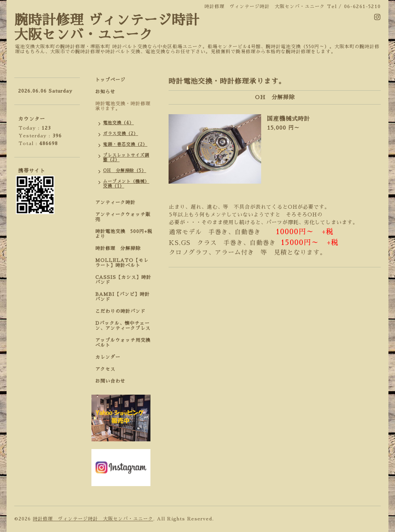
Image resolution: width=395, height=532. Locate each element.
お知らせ (105, 92)
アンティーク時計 (118, 203)
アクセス (105, 369)
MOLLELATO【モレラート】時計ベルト (122, 263)
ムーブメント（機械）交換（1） (126, 184)
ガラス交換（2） (121, 134)
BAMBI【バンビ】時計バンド (122, 297)
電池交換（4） (118, 123)
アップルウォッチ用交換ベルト (123, 343)
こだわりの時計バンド (123, 311)
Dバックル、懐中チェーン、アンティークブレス (123, 326)
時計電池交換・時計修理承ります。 (123, 106)
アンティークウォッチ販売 (123, 217)
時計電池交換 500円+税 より (126, 234)
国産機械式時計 (289, 119)
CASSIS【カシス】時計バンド (123, 280)
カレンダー (108, 357)
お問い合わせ (110, 381)
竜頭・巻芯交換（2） (125, 144)
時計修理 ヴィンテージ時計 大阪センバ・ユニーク (93, 519)
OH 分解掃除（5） (125, 171)
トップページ (110, 80)
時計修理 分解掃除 (120, 248)
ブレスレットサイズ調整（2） (126, 158)
